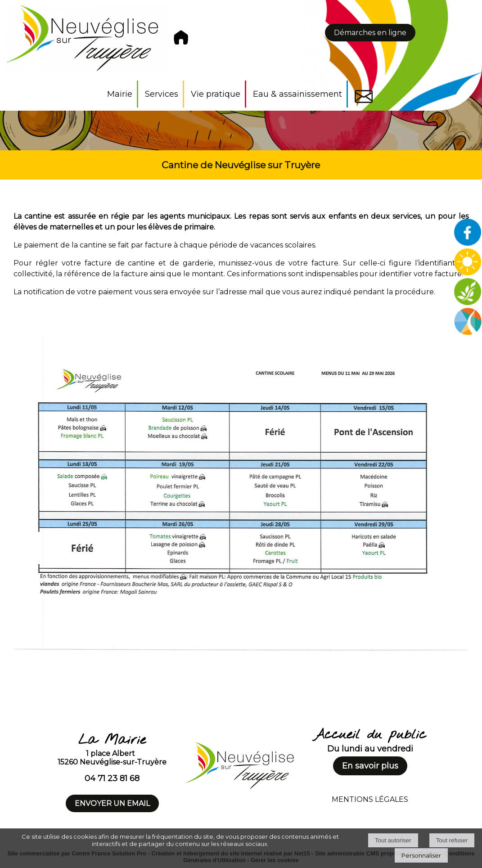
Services (162, 94)
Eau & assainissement (297, 94)
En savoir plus (370, 766)
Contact (364, 97)
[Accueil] (99, 40)
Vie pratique (216, 94)
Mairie (120, 94)
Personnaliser (421, 855)
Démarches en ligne (370, 33)
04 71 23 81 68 (112, 778)
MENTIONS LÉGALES (370, 799)
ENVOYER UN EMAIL (112, 803)
